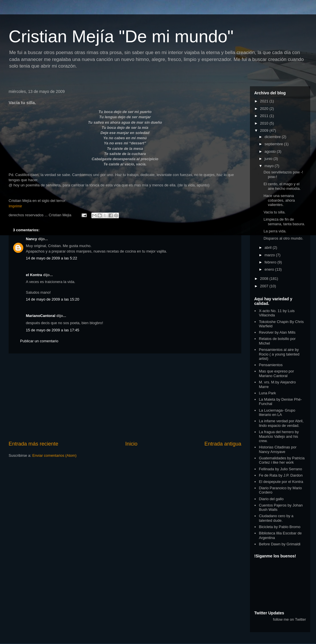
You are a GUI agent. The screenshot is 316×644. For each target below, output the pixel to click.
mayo (270, 166)
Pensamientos (271, 365)
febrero (271, 262)
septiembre (274, 144)
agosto (271, 151)
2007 (265, 286)
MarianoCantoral (41, 316)
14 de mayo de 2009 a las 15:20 (53, 299)
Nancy (31, 239)
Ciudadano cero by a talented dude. (276, 518)
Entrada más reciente (33, 444)
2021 (265, 101)
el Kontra (34, 275)
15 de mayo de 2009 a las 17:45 (53, 330)
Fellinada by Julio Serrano (280, 469)
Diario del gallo (271, 499)
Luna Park (267, 393)
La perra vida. (275, 231)
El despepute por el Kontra (281, 482)
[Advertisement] (125, 397)
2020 (265, 109)
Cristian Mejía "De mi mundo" (121, 36)
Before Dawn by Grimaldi (280, 544)
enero (270, 269)
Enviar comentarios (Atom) (54, 455)
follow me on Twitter (289, 619)
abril (269, 248)
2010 (265, 123)
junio (269, 159)
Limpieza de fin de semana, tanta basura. (284, 222)
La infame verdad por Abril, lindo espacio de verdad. (281, 423)
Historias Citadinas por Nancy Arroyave (278, 449)
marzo (270, 255)
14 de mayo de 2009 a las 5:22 (52, 258)
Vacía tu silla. (274, 212)
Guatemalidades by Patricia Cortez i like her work (282, 460)
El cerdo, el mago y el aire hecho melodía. (282, 186)
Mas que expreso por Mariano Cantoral (276, 373)
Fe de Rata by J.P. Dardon (281, 475)
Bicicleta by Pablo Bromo (280, 527)
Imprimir (15, 206)
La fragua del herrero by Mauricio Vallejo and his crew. (279, 436)
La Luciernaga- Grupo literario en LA (277, 413)
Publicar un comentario (39, 341)
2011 (265, 116)
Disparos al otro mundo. (283, 238)
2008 (265, 279)
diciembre (273, 137)
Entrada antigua (223, 444)
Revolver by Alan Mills (277, 332)
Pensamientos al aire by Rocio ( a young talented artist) (279, 354)
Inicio (131, 444)
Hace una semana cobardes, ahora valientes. (279, 200)
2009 (265, 130)
